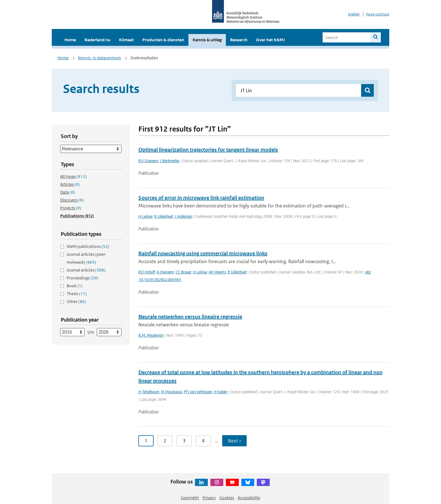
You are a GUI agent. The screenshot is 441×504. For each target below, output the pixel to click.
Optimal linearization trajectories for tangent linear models (208, 150)
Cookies (227, 498)
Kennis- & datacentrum (99, 58)
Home (70, 40)
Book (75, 286)
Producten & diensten (163, 40)
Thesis (77, 294)
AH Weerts (217, 272)
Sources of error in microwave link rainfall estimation (201, 198)
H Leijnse (145, 216)
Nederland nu (97, 40)
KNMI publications (88, 246)
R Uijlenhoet (164, 216)
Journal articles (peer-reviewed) (86, 258)
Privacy (209, 498)
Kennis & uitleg (207, 40)
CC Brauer (183, 272)
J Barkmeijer (170, 161)
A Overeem (165, 272)
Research (239, 40)
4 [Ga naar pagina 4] (203, 441)
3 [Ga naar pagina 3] (184, 441)
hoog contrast (378, 14)
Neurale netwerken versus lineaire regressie (190, 317)
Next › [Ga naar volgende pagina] (234, 441)
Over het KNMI (270, 40)
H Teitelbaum (149, 392)
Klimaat (126, 40)
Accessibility (249, 498)
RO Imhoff (147, 272)
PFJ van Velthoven (198, 392)
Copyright (190, 498)
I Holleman (184, 216)
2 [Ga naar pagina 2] (165, 441)
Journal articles (86, 270)
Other (76, 301)
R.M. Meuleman (151, 335)
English (354, 14)
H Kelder (221, 392)
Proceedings (83, 278)
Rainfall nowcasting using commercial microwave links (203, 253)
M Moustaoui (171, 392)
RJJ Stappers (148, 161)
